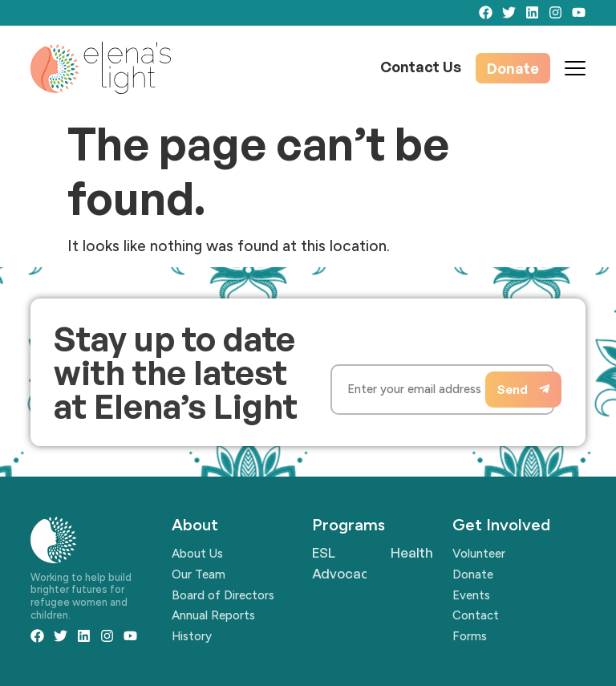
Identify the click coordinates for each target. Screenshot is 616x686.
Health (412, 552)
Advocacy (344, 573)
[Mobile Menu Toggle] (575, 68)
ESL (324, 552)
